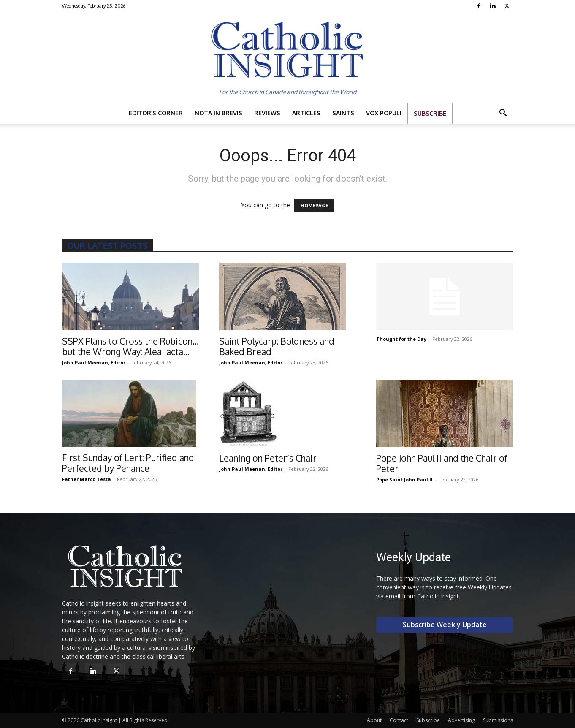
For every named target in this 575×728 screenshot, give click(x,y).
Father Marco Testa (87, 479)
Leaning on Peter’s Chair (268, 458)
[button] (503, 114)
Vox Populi (384, 113)
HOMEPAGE (314, 205)
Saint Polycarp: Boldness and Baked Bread (277, 346)
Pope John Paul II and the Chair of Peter (442, 463)
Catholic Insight (99, 720)
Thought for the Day (401, 339)
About (374, 720)
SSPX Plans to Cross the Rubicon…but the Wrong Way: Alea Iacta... (130, 346)
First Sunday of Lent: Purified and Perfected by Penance (128, 463)
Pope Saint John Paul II (404, 479)
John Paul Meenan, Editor (94, 363)
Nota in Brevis (218, 113)
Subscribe (430, 113)
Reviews (267, 113)
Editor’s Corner (156, 113)
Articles (306, 113)
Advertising (461, 720)
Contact (399, 720)
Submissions (498, 720)
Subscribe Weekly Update (445, 625)
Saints (343, 113)
